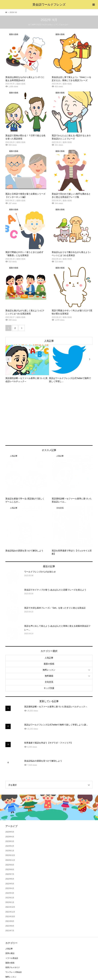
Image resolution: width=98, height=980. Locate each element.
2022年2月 (10, 850)
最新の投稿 (49, 616)
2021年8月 (10, 878)
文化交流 (49, 634)
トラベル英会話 (12, 910)
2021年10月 (10, 868)
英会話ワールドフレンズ (49, 5)
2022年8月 (10, 821)
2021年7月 (10, 882)
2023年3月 (10, 793)
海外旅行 (9, 933)
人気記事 (49, 341)
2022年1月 (10, 854)
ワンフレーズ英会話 (14, 924)
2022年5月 (10, 835)
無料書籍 (49, 628)
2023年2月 (10, 798)
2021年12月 (10, 859)
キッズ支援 (49, 640)
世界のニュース (12, 948)
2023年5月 (10, 784)
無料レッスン (49, 622)
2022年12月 (10, 807)
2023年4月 (10, 788)
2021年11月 (10, 864)
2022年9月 (10, 817)
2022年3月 (10, 845)
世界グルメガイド (13, 919)
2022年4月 (10, 840)
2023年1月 (10, 803)
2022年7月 (10, 826)
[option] (27, 364)
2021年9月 (10, 873)
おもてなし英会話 (13, 938)
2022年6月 (10, 831)
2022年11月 (10, 812)
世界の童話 (10, 905)
